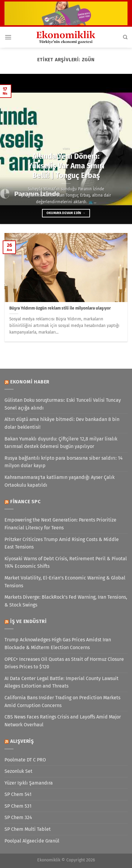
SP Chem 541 (18, 794)
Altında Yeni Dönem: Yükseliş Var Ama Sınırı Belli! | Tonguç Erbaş (66, 166)
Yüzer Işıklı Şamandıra (29, 783)
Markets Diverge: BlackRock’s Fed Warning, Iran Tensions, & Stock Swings (66, 601)
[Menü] (8, 37)
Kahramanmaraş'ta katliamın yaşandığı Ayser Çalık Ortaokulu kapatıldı (60, 481)
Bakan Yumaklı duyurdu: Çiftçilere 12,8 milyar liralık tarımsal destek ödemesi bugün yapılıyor (61, 443)
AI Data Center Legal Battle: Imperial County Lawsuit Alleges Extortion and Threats (61, 682)
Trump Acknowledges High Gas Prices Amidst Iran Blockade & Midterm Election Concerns (58, 644)
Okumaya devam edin (66, 213)
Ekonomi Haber (30, 382)
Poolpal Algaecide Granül (32, 841)
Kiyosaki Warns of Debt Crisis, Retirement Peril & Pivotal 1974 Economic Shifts (66, 563)
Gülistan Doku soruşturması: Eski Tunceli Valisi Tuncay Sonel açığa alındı (63, 404)
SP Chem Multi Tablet (28, 829)
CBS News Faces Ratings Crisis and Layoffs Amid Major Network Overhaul (63, 721)
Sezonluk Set (18, 771)
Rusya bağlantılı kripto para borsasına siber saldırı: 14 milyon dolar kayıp (64, 462)
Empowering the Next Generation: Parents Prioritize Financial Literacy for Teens (60, 524)
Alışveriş (22, 741)
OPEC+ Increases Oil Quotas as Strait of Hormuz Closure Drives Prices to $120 (64, 663)
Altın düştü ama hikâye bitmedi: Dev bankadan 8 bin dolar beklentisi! (62, 423)
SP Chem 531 (18, 806)
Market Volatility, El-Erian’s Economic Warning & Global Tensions (65, 582)
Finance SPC (25, 502)
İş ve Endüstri (28, 621)
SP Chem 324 (18, 817)
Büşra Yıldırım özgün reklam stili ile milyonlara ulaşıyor (60, 308)
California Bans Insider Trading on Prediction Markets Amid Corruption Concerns (62, 702)
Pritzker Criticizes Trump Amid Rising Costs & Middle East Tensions (62, 543)
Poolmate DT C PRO (25, 760)
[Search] (125, 37)
